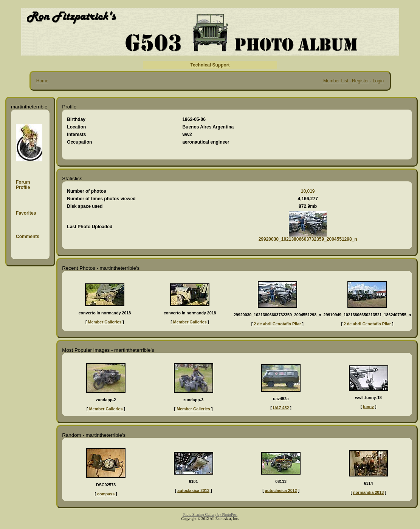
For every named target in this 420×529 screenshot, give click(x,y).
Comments (28, 237)
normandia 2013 (368, 492)
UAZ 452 (281, 408)
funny (368, 407)
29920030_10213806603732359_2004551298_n (308, 239)
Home (42, 81)
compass (106, 494)
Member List (336, 81)
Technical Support (210, 65)
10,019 (308, 191)
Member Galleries (105, 322)
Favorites (26, 213)
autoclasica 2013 (193, 490)
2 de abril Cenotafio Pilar (277, 324)
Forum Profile (23, 185)
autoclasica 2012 (281, 490)
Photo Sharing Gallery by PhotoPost (210, 514)
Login (378, 81)
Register (360, 81)
